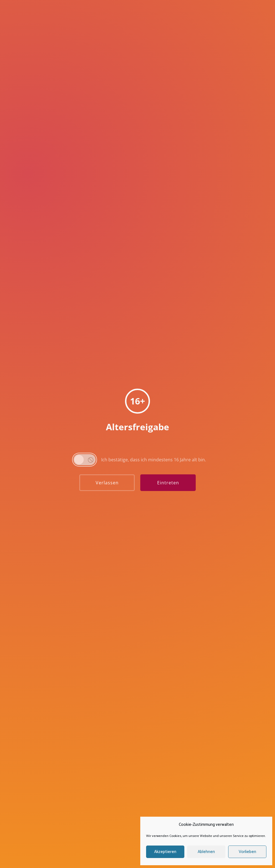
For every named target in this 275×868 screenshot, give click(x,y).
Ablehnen (206, 852)
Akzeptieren (165, 852)
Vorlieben (247, 852)
